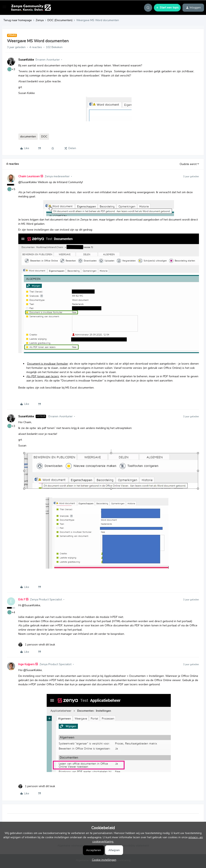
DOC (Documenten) (60, 20)
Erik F (22, 599)
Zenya (40, 20)
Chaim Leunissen (29, 176)
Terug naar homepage (18, 20)
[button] (4, 8)
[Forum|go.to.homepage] (31, 8)
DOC (44, 137)
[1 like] (37, 645)
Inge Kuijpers (26, 664)
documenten (28, 137)
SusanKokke (26, 60)
